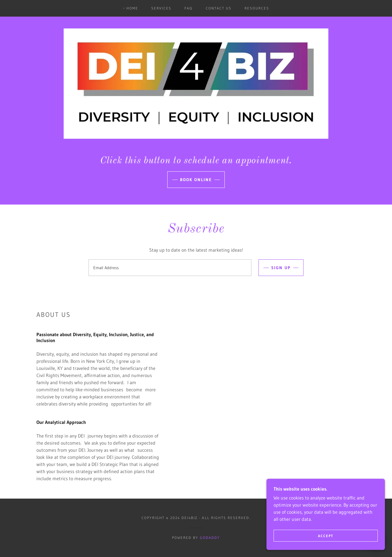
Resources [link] (257, 8)
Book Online (196, 180)
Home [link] (132, 8)
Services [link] (161, 8)
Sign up (281, 268)
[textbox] (170, 268)
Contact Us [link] (219, 8)
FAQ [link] (188, 8)
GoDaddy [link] (210, 538)
